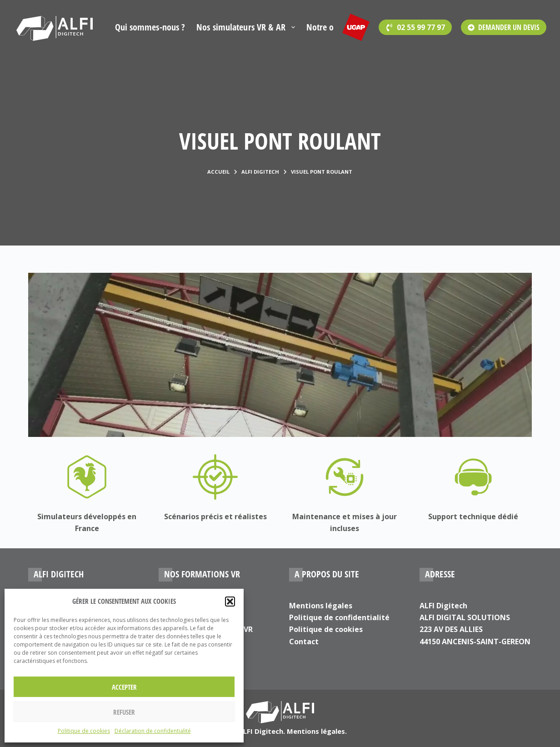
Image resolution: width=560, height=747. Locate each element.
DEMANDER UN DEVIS (504, 27)
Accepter (124, 687)
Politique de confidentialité (339, 617)
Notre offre (327, 27)
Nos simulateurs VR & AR (247, 27)
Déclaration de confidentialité (153, 731)
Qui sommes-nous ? (150, 27)
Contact (304, 642)
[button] (230, 602)
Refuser (124, 712)
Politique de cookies (84, 731)
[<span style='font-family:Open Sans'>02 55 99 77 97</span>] (415, 27)
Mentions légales (321, 606)
